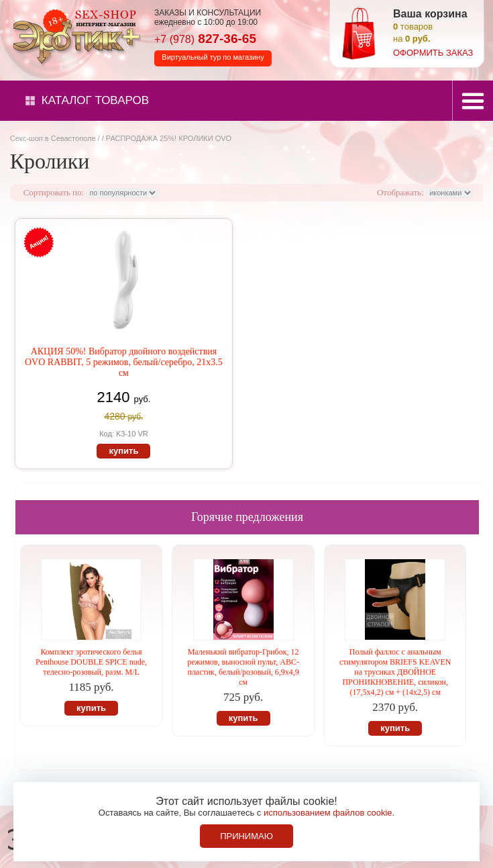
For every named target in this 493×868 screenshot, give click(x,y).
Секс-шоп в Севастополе (53, 138)
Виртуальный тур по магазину (213, 57)
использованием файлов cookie (328, 813)
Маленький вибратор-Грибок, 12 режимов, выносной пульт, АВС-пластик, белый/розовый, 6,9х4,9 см (243, 667)
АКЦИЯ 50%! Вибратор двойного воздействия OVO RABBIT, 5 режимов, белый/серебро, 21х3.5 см (124, 362)
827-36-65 (205, 39)
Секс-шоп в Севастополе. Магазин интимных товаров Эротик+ (74, 36)
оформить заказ (433, 53)
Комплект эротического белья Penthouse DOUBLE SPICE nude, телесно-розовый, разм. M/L (91, 662)
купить (123, 451)
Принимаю (246, 836)
